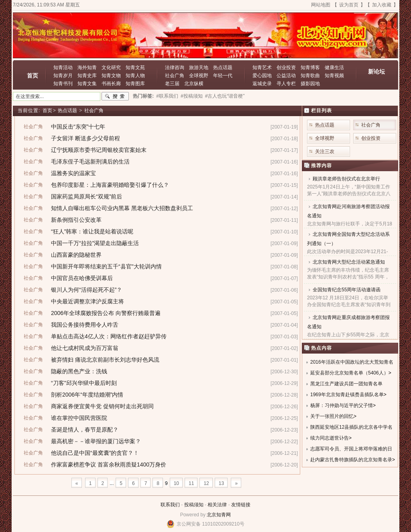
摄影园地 (310, 84)
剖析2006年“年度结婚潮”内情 (87, 395)
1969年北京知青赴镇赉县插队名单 (347, 395)
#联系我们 (167, 96)
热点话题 (223, 68)
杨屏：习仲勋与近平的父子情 (342, 405)
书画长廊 (111, 84)
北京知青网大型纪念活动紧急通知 (349, 262)
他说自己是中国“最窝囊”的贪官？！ (95, 453)
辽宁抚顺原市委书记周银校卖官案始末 (99, 150)
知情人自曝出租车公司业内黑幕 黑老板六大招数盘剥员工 (122, 208)
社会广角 (175, 76)
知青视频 (334, 76)
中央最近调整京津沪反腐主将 (87, 301)
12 (206, 483)
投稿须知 (194, 505)
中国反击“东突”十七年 (78, 127)
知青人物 (135, 76)
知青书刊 (63, 84)
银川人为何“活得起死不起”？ (86, 290)
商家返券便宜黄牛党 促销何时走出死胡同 (102, 406)
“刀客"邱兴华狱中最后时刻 (84, 383)
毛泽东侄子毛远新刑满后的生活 (90, 162)
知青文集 (87, 84)
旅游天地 (199, 68)
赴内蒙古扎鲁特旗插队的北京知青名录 (351, 460)
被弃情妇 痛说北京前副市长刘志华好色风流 (105, 360)
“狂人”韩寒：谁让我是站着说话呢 (92, 231)
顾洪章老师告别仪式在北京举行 (346, 179)
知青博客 (310, 68)
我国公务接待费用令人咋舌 (85, 325)
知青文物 (111, 76)
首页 (33, 76)
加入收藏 (382, 5)
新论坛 (376, 72)
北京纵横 (194, 84)
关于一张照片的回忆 (332, 416)
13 (221, 483)
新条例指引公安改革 (76, 220)
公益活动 (286, 76)
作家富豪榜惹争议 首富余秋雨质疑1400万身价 (109, 464)
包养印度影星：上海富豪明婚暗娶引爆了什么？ (110, 185)
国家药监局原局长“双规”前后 (86, 196)
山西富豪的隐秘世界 (76, 255)
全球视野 (199, 76)
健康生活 (334, 68)
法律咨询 (175, 68)
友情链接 (241, 505)
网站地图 (321, 5)
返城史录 (262, 84)
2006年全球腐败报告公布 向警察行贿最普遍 (106, 313)
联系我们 (170, 505)
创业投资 (286, 68)
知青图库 (135, 84)
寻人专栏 (286, 84)
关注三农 (325, 151)
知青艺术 (262, 68)
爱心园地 (262, 76)
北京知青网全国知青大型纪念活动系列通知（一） (348, 239)
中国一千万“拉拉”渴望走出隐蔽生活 (95, 243)
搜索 (115, 96)
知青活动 (63, 68)
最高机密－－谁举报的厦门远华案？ (96, 441)
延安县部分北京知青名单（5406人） (349, 373)
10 (176, 483)
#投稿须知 (192, 96)
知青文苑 (135, 68)
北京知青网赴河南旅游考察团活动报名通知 (348, 211)
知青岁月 (63, 76)
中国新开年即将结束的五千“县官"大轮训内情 (106, 266)
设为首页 (349, 5)
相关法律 (217, 505)
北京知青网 (219, 515)
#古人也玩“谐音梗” (225, 96)
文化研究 (111, 68)
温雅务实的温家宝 (73, 173)
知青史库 (87, 76)
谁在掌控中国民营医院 (79, 418)
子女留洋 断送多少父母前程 (85, 138)
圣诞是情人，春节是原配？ (85, 430)
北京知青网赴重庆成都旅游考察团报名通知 (348, 322)
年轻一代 (223, 76)
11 (191, 483)
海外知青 (87, 68)
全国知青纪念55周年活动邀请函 (347, 290)
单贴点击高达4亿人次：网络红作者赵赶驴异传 (109, 336)
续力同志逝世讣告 (330, 438)
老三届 (172, 84)
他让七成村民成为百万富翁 (85, 348)
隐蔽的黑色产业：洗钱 (79, 371)
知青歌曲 (310, 76)
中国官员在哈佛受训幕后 (82, 278)
